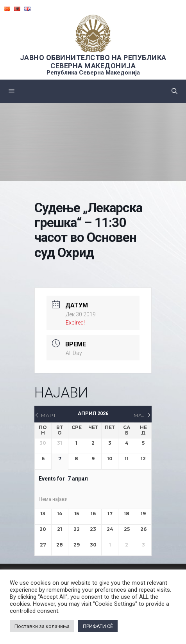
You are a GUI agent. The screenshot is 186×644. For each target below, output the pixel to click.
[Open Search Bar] (174, 91)
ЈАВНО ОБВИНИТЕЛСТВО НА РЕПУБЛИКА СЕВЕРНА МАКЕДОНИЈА (93, 62)
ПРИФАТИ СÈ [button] (98, 626)
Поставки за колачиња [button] (42, 626)
